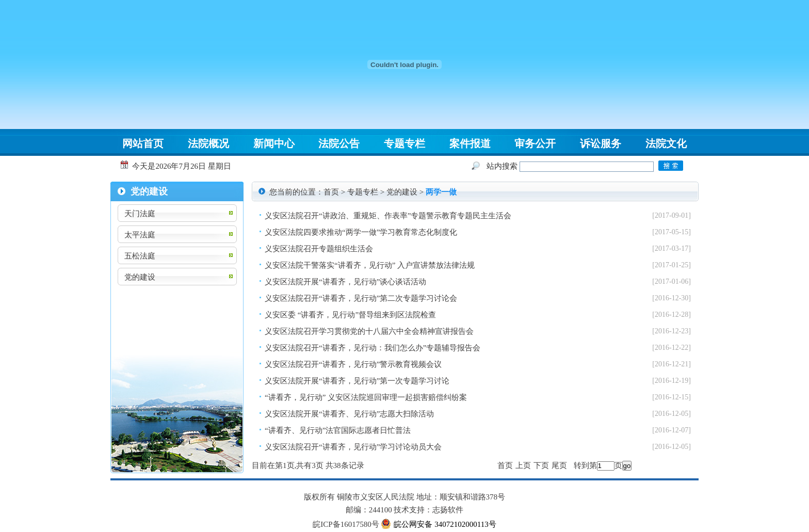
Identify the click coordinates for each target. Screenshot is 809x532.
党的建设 (140, 277)
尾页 (559, 465)
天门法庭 (140, 214)
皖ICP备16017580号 (346, 524)
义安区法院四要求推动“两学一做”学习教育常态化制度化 (361, 232)
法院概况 (208, 143)
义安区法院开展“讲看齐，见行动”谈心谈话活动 (345, 282)
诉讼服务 (601, 143)
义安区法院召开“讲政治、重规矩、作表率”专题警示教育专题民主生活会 (388, 216)
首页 (331, 192)
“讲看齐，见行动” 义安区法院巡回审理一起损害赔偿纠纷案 (366, 397)
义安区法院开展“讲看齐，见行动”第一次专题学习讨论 (357, 381)
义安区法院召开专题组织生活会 (319, 249)
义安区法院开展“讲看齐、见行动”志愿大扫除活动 (349, 414)
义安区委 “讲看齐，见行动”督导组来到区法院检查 (350, 315)
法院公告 (339, 143)
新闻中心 (274, 143)
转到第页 (598, 465)
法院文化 (666, 143)
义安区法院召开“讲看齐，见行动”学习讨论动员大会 (353, 447)
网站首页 (143, 143)
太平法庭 (140, 235)
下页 (541, 465)
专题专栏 (405, 143)
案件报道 (470, 143)
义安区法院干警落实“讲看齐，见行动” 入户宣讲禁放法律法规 (370, 265)
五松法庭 (140, 256)
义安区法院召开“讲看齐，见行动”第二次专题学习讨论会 (361, 298)
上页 (523, 465)
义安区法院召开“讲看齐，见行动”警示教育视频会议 (353, 364)
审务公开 (535, 143)
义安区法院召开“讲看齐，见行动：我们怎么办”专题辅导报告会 (373, 348)
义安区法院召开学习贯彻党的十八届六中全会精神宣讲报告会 (369, 331)
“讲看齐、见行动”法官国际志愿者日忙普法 (338, 430)
